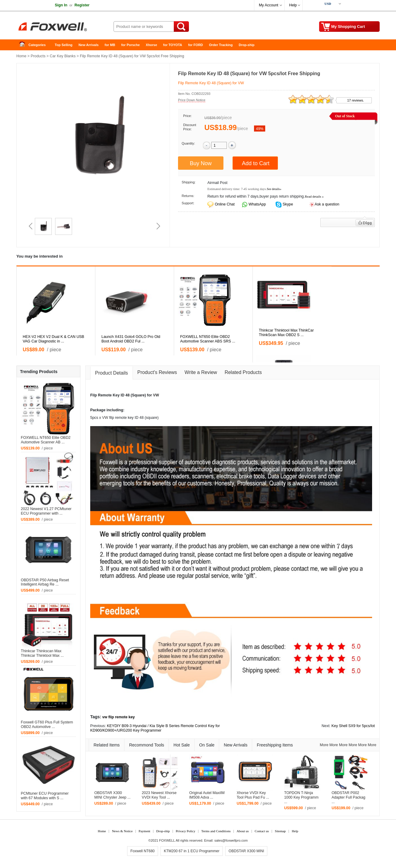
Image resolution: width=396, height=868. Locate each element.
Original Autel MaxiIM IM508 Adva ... (207, 795)
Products (38, 56)
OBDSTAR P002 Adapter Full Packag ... (348, 797)
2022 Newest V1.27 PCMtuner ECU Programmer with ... (46, 511)
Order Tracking (221, 45)
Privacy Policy (185, 831)
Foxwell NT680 (143, 851)
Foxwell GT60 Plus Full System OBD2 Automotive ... (47, 724)
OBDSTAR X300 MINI (246, 851)
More (324, 745)
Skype (287, 204)
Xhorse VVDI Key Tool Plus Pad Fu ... (253, 795)
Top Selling (64, 45)
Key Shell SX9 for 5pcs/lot (353, 726)
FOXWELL (167, 840)
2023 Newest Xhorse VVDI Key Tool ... (159, 795)
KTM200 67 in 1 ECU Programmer (191, 851)
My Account (269, 5)
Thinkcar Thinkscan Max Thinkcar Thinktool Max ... (42, 653)
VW (156, 395)
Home (24, 45)
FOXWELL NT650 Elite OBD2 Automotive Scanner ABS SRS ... (208, 339)
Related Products (243, 372)
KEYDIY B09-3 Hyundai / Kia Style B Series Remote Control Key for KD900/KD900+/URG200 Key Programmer (155, 728)
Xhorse (152, 45)
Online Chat (224, 204)
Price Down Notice (192, 100)
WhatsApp (257, 204)
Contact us (262, 831)
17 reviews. (356, 100)
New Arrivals (88, 45)
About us (243, 831)
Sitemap (280, 831)
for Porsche (130, 45)
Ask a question (327, 204)
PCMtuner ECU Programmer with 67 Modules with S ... (45, 796)
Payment (145, 831)
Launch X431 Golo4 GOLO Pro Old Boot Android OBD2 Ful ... (131, 339)
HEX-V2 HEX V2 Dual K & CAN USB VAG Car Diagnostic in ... (53, 339)
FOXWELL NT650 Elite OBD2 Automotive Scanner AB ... (46, 440)
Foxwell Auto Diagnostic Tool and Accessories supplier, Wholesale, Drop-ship (65, 27)
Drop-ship (247, 45)
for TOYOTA (173, 45)
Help (293, 5)
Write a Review (201, 372)
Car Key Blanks (63, 56)
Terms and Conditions (216, 831)
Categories (37, 45)
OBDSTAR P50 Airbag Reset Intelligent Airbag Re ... (45, 582)
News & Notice (122, 831)
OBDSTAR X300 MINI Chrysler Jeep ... (112, 795)
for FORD (195, 45)
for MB (110, 45)
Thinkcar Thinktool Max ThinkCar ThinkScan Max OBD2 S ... (286, 333)
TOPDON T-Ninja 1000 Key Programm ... (301, 797)
